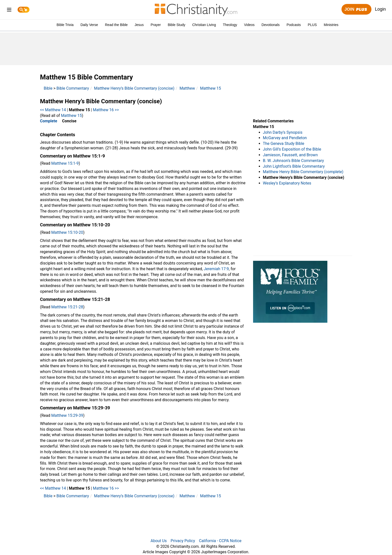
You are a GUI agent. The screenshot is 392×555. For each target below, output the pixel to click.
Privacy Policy (183, 541)
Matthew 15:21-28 (67, 307)
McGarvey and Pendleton (285, 138)
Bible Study (176, 25)
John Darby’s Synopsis (283, 132)
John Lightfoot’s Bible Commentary (294, 166)
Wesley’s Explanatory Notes (287, 183)
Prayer (156, 25)
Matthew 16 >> (106, 110)
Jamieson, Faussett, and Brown (290, 155)
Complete (49, 121)
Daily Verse (89, 25)
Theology (230, 25)
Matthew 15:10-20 (67, 232)
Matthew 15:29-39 (67, 415)
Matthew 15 (210, 88)
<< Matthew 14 (53, 110)
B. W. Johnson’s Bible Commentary (294, 161)
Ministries (331, 25)
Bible (48, 88)
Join (356, 10)
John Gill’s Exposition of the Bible (292, 149)
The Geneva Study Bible (284, 144)
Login (380, 9)
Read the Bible (116, 25)
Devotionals (271, 25)
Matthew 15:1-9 (65, 163)
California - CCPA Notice (220, 541)
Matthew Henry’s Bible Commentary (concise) (134, 88)
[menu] (9, 11)
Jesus (139, 25)
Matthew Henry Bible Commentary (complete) (303, 172)
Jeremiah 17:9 (216, 269)
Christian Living (204, 25)
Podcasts (294, 25)
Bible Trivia (65, 25)
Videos (249, 25)
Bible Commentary (73, 88)
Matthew (187, 88)
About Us (159, 541)
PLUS (312, 25)
